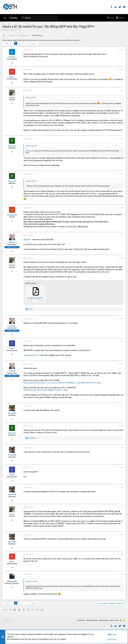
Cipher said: (30, 181)
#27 (122, 235)
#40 (122, 574)
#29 (122, 319)
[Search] (39, 18)
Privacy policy (104, 620)
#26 (122, 208)
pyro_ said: (29, 98)
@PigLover (29, 151)
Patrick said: (30, 146)
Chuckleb (12, 413)
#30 (122, 341)
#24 (122, 139)
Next (34, 43)
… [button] (25, 43)
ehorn (12, 348)
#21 (122, 50)
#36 (122, 487)
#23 (122, 90)
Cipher (12, 97)
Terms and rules (92, 620)
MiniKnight (12, 581)
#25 (122, 174)
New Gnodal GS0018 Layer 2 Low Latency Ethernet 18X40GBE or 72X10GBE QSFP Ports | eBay (62, 383)
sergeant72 (12, 215)
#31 (122, 364)
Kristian (12, 57)
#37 (122, 507)
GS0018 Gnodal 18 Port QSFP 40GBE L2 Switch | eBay (45, 390)
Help (111, 620)
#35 (122, 467)
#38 (122, 535)
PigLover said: (31, 581)
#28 (122, 258)
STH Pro (6, 620)
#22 (122, 70)
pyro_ (12, 77)
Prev (7, 43)
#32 (122, 406)
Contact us (81, 620)
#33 (122, 426)
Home (117, 620)
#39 (122, 554)
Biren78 (7, 30)
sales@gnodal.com (31, 355)
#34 (122, 448)
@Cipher (27, 240)
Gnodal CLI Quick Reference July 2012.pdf (44, 298)
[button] (5, 18)
